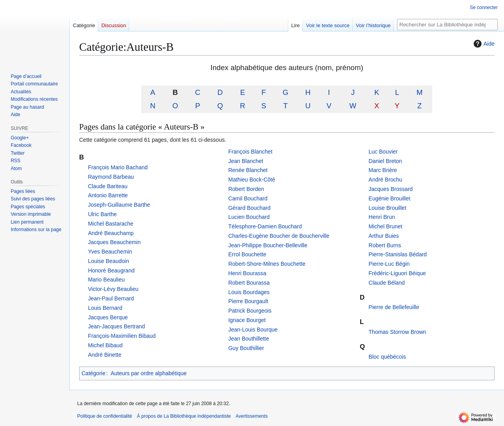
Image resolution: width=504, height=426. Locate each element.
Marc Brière (383, 170)
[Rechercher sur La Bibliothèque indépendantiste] (447, 25)
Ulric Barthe (102, 214)
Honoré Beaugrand (111, 270)
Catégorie (94, 373)
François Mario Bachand (118, 167)
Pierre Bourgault (248, 301)
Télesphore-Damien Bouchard (265, 226)
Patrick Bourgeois (250, 311)
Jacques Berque (108, 317)
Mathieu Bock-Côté (252, 180)
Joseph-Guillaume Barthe (119, 205)
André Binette (105, 355)
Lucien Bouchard (249, 217)
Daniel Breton (385, 161)
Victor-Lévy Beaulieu (113, 289)
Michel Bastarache (110, 224)
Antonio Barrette (108, 195)
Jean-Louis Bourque (253, 330)
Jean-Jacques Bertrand (116, 326)
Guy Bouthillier (246, 348)
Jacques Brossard (391, 189)
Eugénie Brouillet (389, 198)
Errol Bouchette (247, 254)
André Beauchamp (111, 233)
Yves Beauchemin (110, 252)
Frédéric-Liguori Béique (397, 273)
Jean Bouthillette (249, 339)
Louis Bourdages (249, 292)
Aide (483, 44)
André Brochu (385, 180)
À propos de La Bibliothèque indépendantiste (184, 416)
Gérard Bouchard (249, 208)
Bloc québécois (387, 357)
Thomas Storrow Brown (397, 332)
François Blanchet (250, 152)
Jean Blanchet (246, 161)
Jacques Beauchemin (114, 242)
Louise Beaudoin (108, 261)
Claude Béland (387, 283)
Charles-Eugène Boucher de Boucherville (279, 236)
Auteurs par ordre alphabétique (149, 373)
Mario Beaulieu (106, 280)
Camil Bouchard (248, 198)
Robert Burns (385, 245)
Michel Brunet (385, 226)
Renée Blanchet (248, 170)
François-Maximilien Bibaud (122, 336)
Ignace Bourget (247, 320)
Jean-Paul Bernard (111, 298)
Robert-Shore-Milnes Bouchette (267, 264)
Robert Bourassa (249, 283)
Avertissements (252, 416)
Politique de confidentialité (105, 416)
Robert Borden (246, 189)
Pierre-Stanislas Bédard (398, 254)
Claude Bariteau (107, 186)
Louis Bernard (105, 308)
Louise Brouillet (387, 208)
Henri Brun (382, 217)
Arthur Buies (384, 236)
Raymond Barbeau (111, 177)
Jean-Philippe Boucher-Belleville (268, 245)
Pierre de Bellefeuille (394, 307)
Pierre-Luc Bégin (389, 264)
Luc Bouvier (383, 152)
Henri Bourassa (247, 273)
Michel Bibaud (105, 345)
